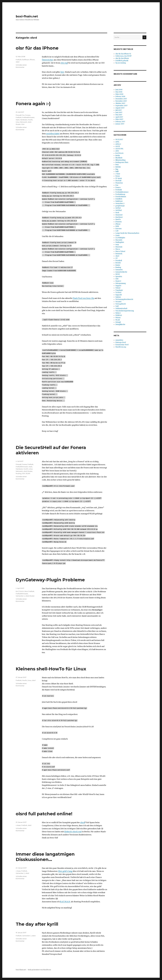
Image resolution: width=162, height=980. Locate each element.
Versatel (118, 302)
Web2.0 (118, 313)
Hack (18, 120)
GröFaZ (118, 208)
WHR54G (119, 315)
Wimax (118, 318)
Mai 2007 (119, 115)
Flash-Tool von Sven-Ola (83, 298)
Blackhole (119, 158)
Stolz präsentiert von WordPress (39, 970)
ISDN (117, 226)
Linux (18, 122)
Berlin (118, 156)
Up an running (121, 63)
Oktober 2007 (120, 103)
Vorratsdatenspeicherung (125, 311)
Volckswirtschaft (121, 308)
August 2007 (120, 108)
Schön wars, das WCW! (123, 56)
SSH (23, 124)
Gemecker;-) (20, 596)
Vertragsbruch (121, 304)
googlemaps (120, 206)
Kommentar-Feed (122, 345)
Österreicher (48, 60)
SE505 (118, 274)
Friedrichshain (121, 197)
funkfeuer (26, 60)
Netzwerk (24, 122)
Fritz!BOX (119, 199)
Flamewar (119, 183)
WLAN (28, 473)
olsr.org (64, 63)
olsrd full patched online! (44, 814)
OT (117, 258)
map (117, 245)
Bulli (117, 172)
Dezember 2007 (121, 99)
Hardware (24, 120)
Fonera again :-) (33, 104)
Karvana (118, 229)
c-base (18, 825)
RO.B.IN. (118, 263)
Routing (19, 473)
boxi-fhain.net (27, 16)
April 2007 (119, 117)
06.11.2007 (119, 140)
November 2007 (121, 101)
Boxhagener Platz (122, 162)
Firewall (18, 115)
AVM (117, 151)
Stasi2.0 (118, 281)
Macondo (119, 240)
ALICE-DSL (119, 149)
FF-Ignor (119, 178)
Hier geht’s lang (65, 871)
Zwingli (118, 322)
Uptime (118, 297)
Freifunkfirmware (28, 117)
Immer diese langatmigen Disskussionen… (45, 857)
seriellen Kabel (53, 134)
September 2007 (121, 106)
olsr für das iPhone (37, 48)
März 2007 (119, 119)
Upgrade (119, 295)
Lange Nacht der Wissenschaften (127, 233)
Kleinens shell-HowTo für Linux (51, 669)
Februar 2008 (120, 96)
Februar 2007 (120, 122)
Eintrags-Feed (121, 342)
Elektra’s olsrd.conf (73, 832)
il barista (119, 222)
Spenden (119, 277)
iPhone (32, 60)
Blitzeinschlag (120, 160)
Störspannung (121, 283)
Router (18, 124)
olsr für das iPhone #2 (123, 54)
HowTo (30, 120)
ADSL (117, 142)
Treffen (118, 293)
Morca (118, 249)
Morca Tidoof (120, 251)
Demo (118, 176)
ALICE (118, 146)
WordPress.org (121, 347)
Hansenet (119, 215)
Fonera (28, 115)
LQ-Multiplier (120, 238)
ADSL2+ (118, 144)
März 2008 (119, 94)
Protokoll (119, 261)
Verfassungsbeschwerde (124, 299)
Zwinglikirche (120, 324)
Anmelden (119, 340)
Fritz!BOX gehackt (122, 61)
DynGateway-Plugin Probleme (50, 580)
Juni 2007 (119, 112)
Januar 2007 (120, 124)
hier (62, 72)
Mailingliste (120, 242)
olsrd (18, 62)
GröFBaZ (119, 210)
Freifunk (19, 60)
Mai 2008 (119, 92)
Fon (23, 115)
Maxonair (119, 247)
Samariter (119, 270)
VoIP (117, 306)
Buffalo (118, 167)
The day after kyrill (37, 924)
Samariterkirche (121, 272)
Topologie (119, 290)
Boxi (26, 591)
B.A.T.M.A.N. (20, 591)
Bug (117, 169)
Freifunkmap (120, 194)
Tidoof (118, 288)
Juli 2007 (119, 110)
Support (118, 286)
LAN (117, 231)
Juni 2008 (119, 90)
